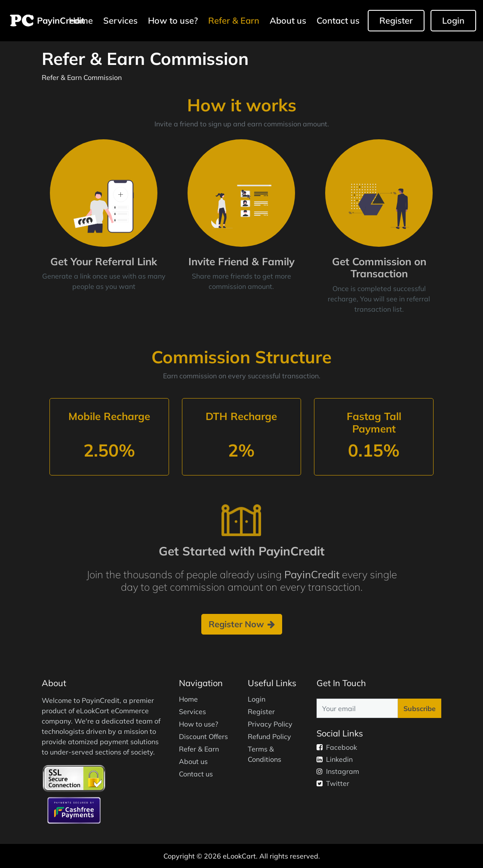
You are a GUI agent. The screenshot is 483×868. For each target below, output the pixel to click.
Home (188, 699)
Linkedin (335, 759)
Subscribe (420, 709)
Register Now (242, 624)
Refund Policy (269, 736)
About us (288, 20)
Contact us (338, 20)
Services (120, 20)
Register (396, 20)
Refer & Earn (234, 20)
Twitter (333, 783)
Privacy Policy (270, 724)
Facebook (337, 747)
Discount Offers (203, 736)
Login (453, 20)
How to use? (173, 20)
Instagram (338, 771)
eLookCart (239, 856)
